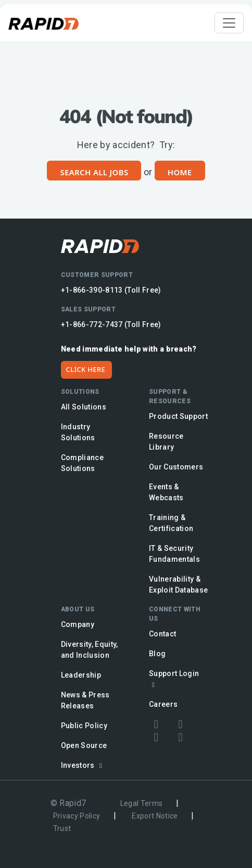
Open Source (84, 745)
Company (78, 624)
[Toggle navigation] (229, 23)
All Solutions (84, 407)
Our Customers (176, 467)
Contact (162, 634)
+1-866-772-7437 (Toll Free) (111, 324)
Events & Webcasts (166, 492)
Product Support (178, 416)
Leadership (81, 675)
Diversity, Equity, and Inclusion (90, 650)
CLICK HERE (86, 369)
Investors (83, 765)
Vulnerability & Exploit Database (178, 584)
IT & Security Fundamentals (174, 554)
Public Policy (84, 726)
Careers (163, 704)
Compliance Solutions (82, 463)
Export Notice (155, 816)
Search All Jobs (94, 172)
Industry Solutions (78, 432)
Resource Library (166, 442)
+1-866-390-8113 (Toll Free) (111, 290)
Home (180, 172)
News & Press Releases (85, 700)
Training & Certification (171, 523)
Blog (157, 654)
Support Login (174, 679)
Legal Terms (142, 803)
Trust (62, 828)
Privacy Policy (77, 816)
